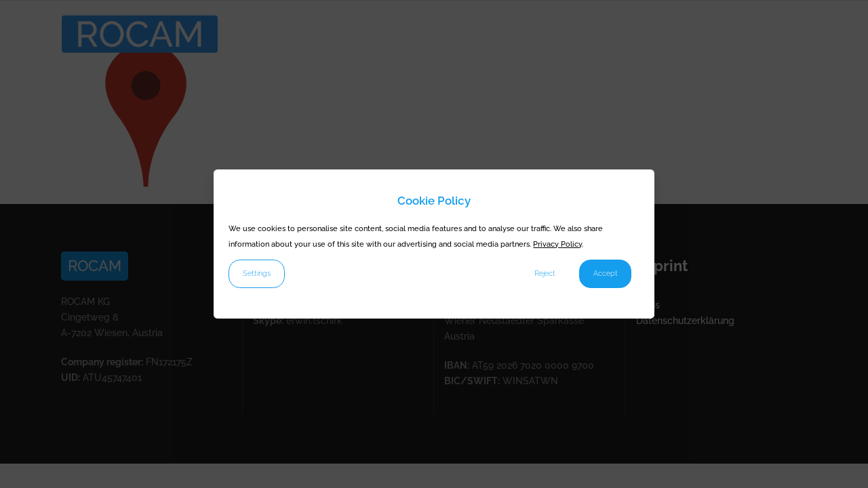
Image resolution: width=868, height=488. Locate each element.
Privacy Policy (557, 244)
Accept (606, 273)
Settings (257, 273)
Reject (545, 273)
